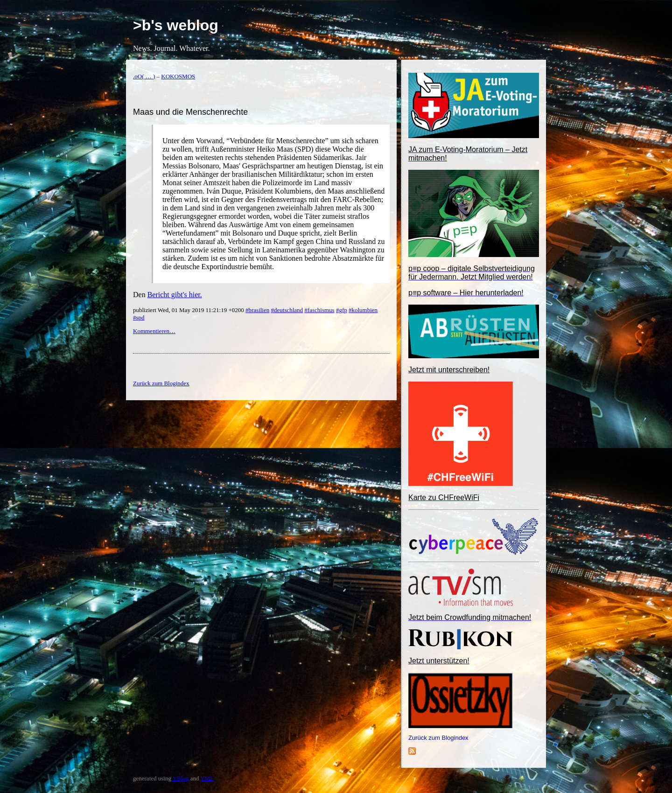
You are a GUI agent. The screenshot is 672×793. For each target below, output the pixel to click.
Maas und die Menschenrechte (190, 112)
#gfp (342, 310)
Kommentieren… (154, 331)
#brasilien (257, 310)
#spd (139, 317)
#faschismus (319, 310)
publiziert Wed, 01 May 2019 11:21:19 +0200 (189, 310)
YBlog (181, 778)
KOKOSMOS (178, 76)
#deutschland (287, 310)
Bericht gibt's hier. (175, 295)
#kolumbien (363, 310)
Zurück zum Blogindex (438, 738)
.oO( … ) (144, 76)
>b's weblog (176, 25)
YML (207, 778)
